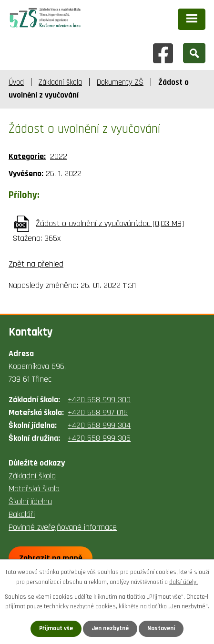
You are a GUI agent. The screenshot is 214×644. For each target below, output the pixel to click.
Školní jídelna (30, 501)
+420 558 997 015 (98, 412)
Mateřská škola (34, 489)
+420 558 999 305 (99, 438)
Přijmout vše (56, 628)
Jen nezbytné (110, 628)
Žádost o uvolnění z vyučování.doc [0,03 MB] (110, 223)
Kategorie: (27, 156)
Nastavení (161, 628)
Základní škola (60, 82)
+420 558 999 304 (99, 425)
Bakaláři (22, 514)
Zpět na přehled (36, 264)
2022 (59, 156)
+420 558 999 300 (99, 400)
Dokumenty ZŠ (120, 82)
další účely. (183, 582)
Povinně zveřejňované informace (63, 527)
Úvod (16, 82)
